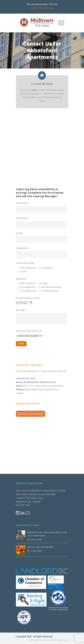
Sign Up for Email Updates (31, 414)
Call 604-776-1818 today (42, 8)
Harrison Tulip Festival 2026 (40, 547)
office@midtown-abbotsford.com (39, 382)
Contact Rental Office (48, 640)
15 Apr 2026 (36, 551)
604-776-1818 (28, 378)
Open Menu (61, 23)
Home (32, 640)
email (34, 90)
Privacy (65, 640)
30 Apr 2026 (36, 539)
